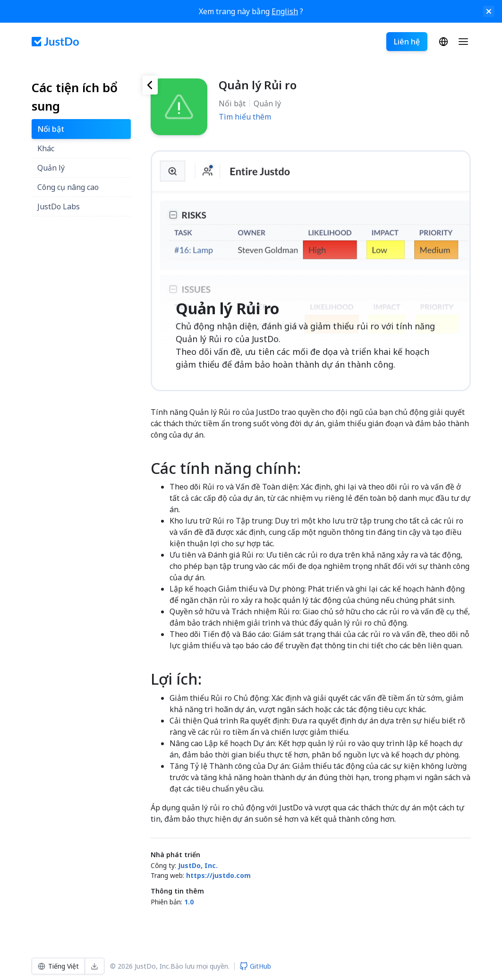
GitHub (255, 966)
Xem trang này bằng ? (251, 11)
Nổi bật (232, 103)
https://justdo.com (218, 875)
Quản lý (267, 103)
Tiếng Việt (443, 42)
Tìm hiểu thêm (245, 117)
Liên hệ (407, 42)
